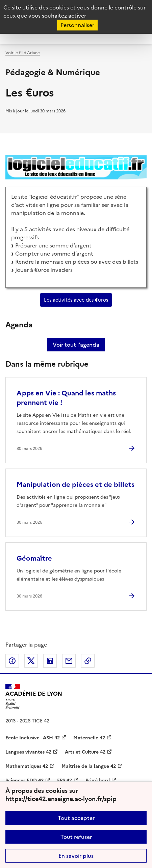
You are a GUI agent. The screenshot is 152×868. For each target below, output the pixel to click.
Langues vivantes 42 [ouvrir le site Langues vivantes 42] (28, 752)
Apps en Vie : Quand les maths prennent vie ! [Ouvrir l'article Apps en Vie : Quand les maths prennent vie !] (66, 398)
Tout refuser (76, 837)
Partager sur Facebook (12, 661)
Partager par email (69, 661)
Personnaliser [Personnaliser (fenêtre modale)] (77, 25)
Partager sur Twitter (31, 661)
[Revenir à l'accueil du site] (34, 696)
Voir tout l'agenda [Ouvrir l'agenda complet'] (76, 345)
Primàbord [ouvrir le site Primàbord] (98, 780)
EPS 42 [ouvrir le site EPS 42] (65, 780)
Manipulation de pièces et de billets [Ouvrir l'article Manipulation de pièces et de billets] (75, 484)
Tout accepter (76, 818)
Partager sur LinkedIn (50, 661)
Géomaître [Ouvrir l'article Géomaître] (34, 558)
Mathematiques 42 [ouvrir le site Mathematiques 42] (27, 766)
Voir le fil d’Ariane (23, 53)
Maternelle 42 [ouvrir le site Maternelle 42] (89, 738)
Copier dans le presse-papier (88, 661)
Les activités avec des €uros (76, 300)
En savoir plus (76, 856)
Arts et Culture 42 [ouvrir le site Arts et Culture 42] (85, 752)
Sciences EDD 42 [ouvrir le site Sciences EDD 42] (24, 780)
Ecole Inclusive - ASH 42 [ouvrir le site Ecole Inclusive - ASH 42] (33, 738)
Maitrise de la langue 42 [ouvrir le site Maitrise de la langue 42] (89, 766)
